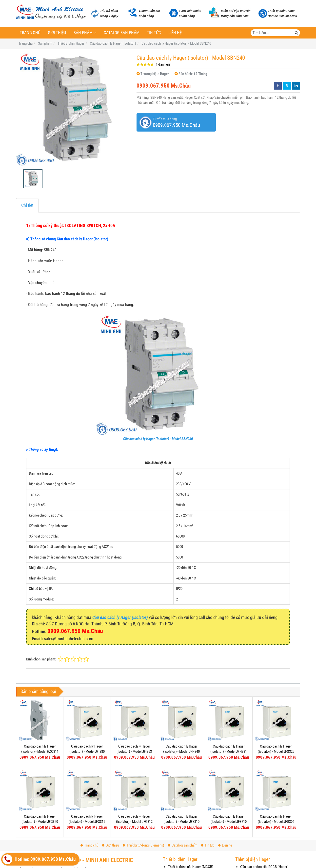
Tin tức (154, 33)
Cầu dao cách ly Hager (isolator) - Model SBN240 (158, 439)
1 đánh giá (163, 64)
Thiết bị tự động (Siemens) (143, 845)
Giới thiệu (57, 33)
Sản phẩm (83, 33)
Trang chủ (30, 33)
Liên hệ (175, 33)
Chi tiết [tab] (27, 205)
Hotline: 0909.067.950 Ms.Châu (39, 859)
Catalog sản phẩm (122, 33)
